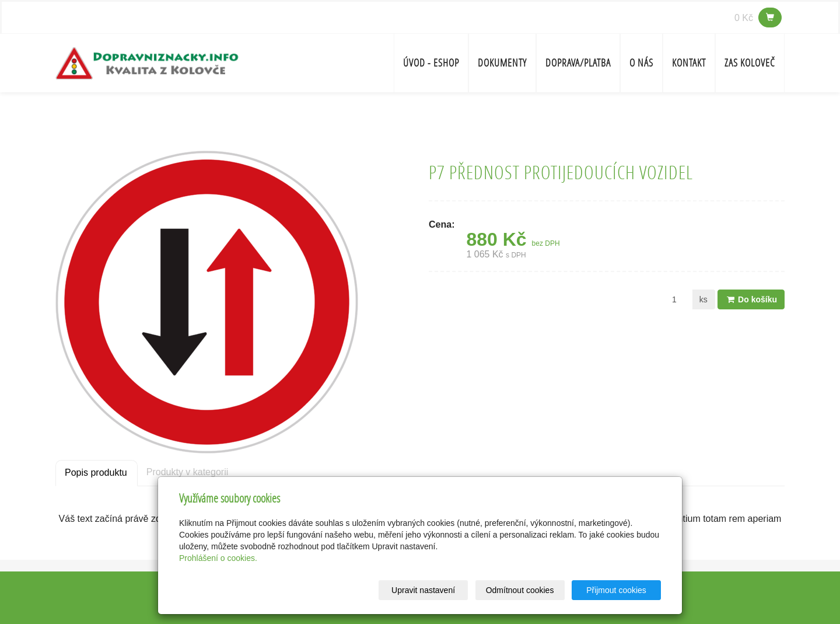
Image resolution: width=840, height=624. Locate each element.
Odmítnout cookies (520, 590)
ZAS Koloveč (750, 63)
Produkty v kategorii (188, 472)
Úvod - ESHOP (431, 63)
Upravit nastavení (423, 590)
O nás (641, 63)
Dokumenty (502, 63)
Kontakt (689, 63)
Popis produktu (96, 473)
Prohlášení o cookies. (218, 558)
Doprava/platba (578, 63)
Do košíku (751, 299)
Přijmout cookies (616, 590)
